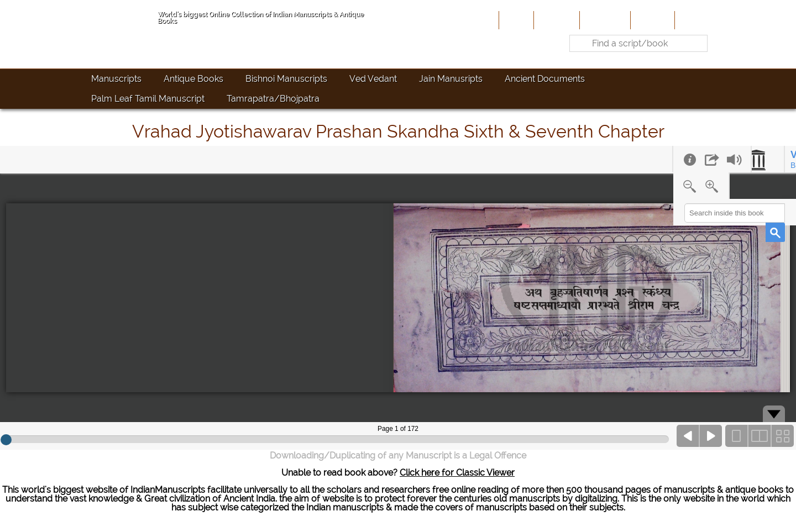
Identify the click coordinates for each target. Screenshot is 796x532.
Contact (694, 20)
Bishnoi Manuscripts (286, 79)
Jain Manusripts (451, 79)
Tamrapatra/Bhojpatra (273, 99)
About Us (556, 20)
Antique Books (193, 79)
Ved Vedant (373, 79)
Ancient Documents (545, 79)
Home (515, 20)
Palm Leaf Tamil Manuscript (148, 99)
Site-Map (651, 20)
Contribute (604, 20)
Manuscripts (116, 79)
